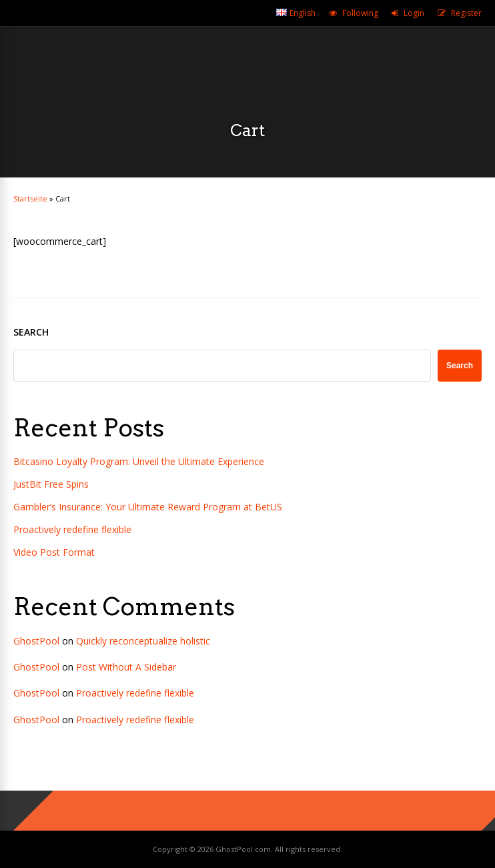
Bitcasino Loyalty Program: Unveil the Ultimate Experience (139, 461)
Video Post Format (54, 552)
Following (360, 13)
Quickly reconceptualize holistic (143, 641)
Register (466, 13)
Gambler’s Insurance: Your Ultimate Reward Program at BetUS (148, 507)
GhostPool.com (243, 849)
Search (31, 332)
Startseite (30, 198)
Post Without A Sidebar (126, 667)
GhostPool (36, 641)
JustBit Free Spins (51, 484)
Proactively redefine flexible (72, 529)
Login (414, 13)
